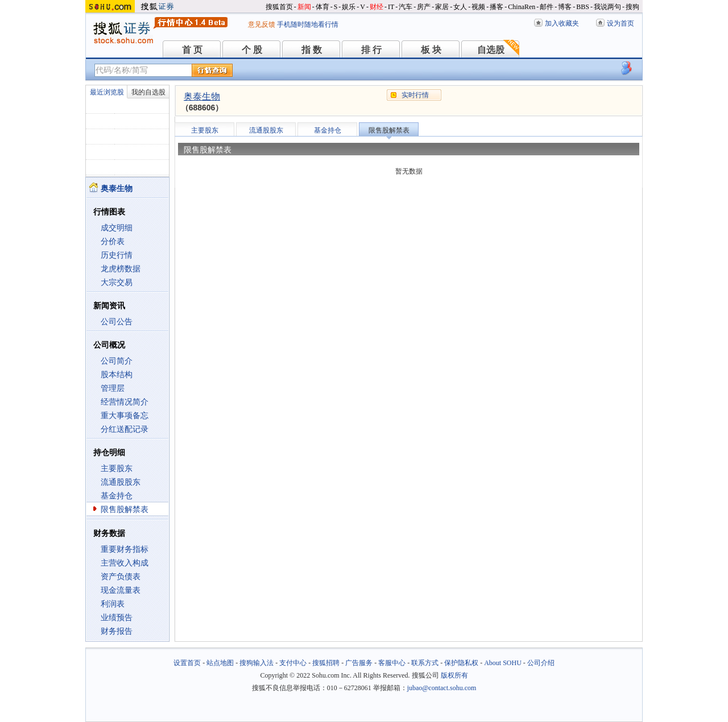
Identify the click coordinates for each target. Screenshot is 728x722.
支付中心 (293, 663)
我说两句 (607, 7)
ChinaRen (522, 7)
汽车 (406, 7)
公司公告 (117, 322)
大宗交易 (117, 282)
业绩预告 (117, 618)
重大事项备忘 (125, 416)
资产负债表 (121, 577)
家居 (442, 7)
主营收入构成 (125, 563)
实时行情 (415, 95)
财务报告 (117, 631)
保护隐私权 (461, 663)
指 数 (312, 50)
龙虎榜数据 (121, 269)
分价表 (113, 242)
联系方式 (425, 663)
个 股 (252, 50)
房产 (424, 7)
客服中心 (392, 663)
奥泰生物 (202, 96)
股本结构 (117, 375)
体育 (322, 7)
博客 (565, 7)
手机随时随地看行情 (308, 24)
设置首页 (187, 663)
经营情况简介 (125, 402)
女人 (460, 7)
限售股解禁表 (125, 509)
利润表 (113, 604)
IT (391, 7)
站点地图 (220, 663)
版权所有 (454, 675)
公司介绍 (541, 663)
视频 (478, 7)
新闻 (304, 7)
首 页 (192, 50)
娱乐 (349, 7)
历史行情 (117, 255)
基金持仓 (117, 496)
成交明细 (117, 228)
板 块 (431, 50)
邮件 (547, 7)
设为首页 (621, 23)
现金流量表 (121, 590)
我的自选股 (148, 92)
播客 (497, 7)
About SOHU (503, 663)
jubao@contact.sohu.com (442, 688)
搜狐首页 (279, 7)
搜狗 (632, 7)
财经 (377, 7)
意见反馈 (262, 24)
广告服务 (359, 663)
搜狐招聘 (326, 663)
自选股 (491, 50)
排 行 (371, 50)
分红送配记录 (125, 429)
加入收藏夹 (562, 23)
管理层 (113, 388)
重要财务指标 (125, 549)
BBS (583, 7)
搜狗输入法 (257, 663)
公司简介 (117, 361)
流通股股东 (121, 482)
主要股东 (117, 469)
